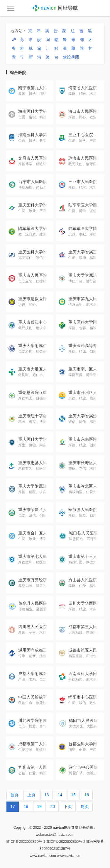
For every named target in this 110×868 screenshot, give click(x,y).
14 (60, 795)
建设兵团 (71, 57)
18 (26, 807)
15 (73, 795)
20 (53, 807)
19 (39, 807)
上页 (31, 795)
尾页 (85, 807)
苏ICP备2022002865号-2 (66, 842)
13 (47, 795)
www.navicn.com (43, 856)
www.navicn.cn (68, 856)
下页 (68, 807)
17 (13, 807)
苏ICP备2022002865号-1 (26, 842)
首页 (14, 795)
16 (87, 795)
